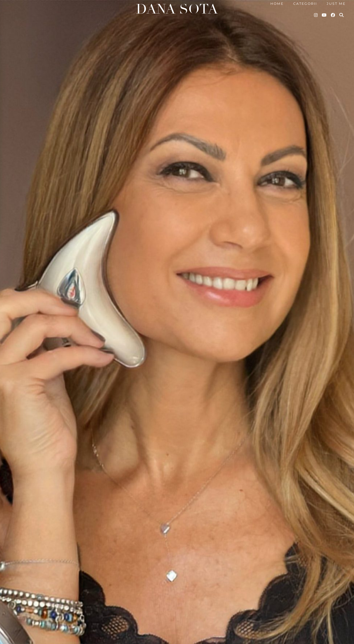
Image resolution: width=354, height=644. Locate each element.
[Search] (342, 15)
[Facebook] (333, 15)
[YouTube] (325, 15)
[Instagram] (316, 15)
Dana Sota (177, 9)
